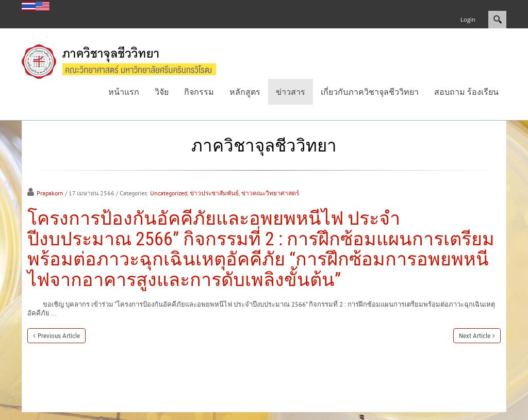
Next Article (475, 336)
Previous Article (59, 336)
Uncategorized (169, 193)
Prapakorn (50, 193)
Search (497, 20)
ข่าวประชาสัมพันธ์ (214, 193)
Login (468, 19)
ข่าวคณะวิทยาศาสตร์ (270, 193)
